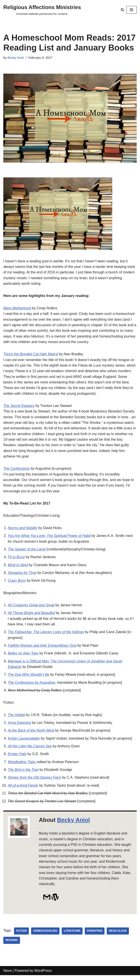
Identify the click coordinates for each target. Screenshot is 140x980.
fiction (22, 936)
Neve (7, 975)
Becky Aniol (16, 58)
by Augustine (32, 686)
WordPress (43, 975)
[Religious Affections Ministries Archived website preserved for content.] (42, 10)
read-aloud (119, 936)
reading (12, 945)
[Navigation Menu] (131, 10)
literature (73, 936)
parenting (95, 936)
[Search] (122, 10)
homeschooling (46, 936)
